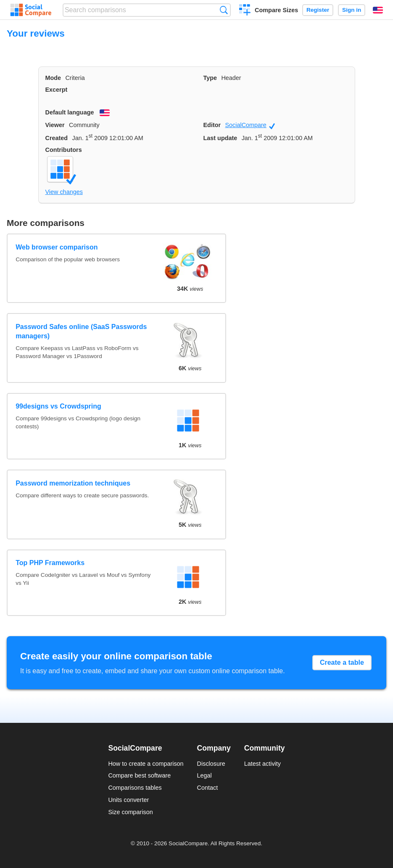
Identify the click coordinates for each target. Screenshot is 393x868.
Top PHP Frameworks (50, 563)
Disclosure (211, 764)
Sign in (352, 10)
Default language (70, 112)
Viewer (55, 125)
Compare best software (139, 775)
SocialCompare (250, 125)
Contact (208, 788)
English (378, 10)
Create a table (342, 662)
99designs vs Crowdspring (58, 406)
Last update (220, 138)
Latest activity (262, 764)
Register (318, 10)
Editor (212, 125)
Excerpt (57, 90)
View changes (64, 192)
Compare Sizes (276, 10)
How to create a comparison (146, 764)
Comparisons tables (135, 788)
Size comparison (130, 812)
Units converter (128, 800)
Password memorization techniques (73, 483)
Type (210, 78)
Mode (53, 78)
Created (57, 138)
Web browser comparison (57, 247)
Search (224, 10)
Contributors (64, 150)
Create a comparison (245, 11)
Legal (204, 775)
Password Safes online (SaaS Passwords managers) (81, 331)
